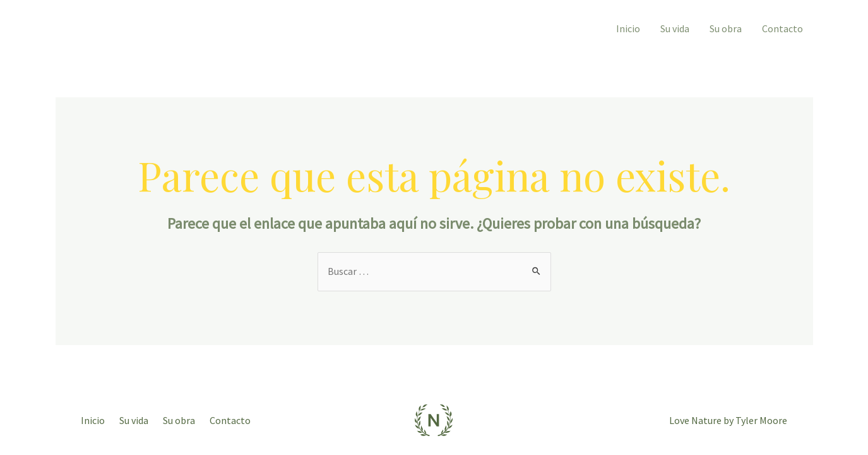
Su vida (675, 28)
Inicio (628, 28)
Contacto (782, 28)
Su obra (726, 28)
